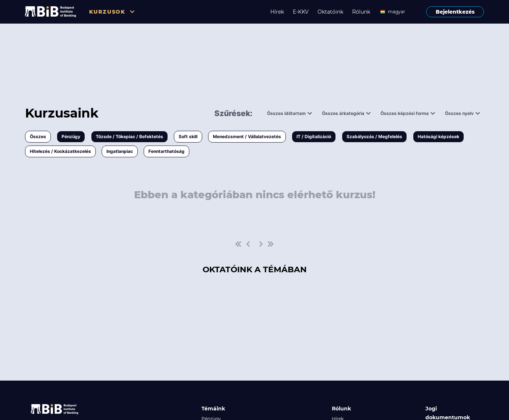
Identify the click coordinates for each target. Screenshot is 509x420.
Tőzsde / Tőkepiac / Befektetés (129, 136)
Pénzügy (71, 136)
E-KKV (301, 12)
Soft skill (188, 136)
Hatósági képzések (438, 136)
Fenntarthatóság (166, 151)
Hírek (277, 12)
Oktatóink (330, 12)
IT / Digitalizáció (314, 136)
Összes (38, 136)
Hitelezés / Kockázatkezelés (60, 151)
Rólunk (361, 12)
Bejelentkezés (455, 12)
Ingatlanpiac (120, 151)
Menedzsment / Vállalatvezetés (247, 136)
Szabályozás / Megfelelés (374, 136)
